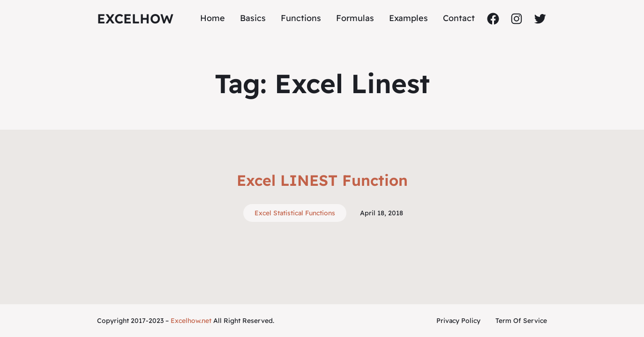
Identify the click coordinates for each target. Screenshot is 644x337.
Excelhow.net (191, 321)
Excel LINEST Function (322, 180)
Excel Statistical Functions (295, 213)
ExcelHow (135, 18)
